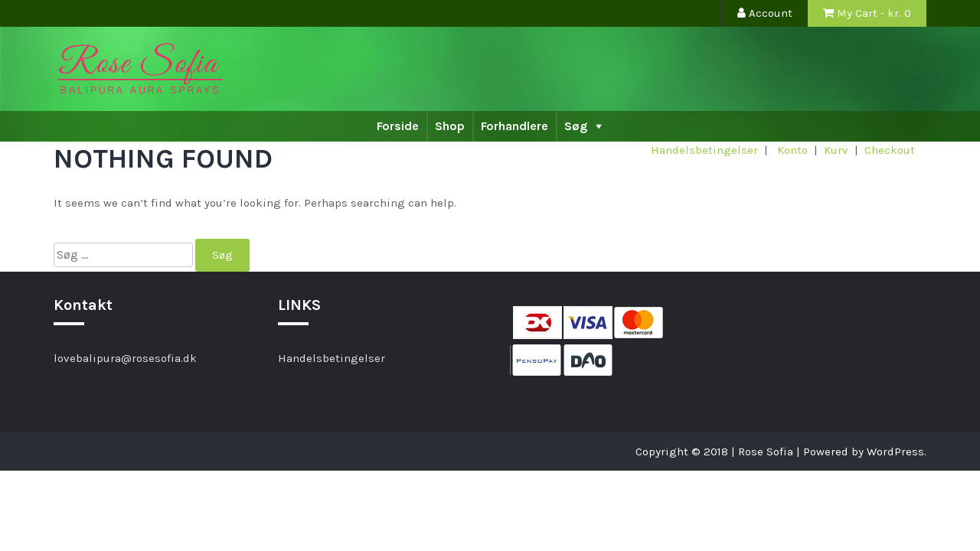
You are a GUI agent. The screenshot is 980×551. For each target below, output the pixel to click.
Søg (576, 126)
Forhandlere (514, 126)
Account (765, 13)
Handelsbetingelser (704, 150)
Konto (792, 150)
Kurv (836, 150)
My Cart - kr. (867, 13)
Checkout (890, 150)
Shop (450, 126)
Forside (398, 126)
